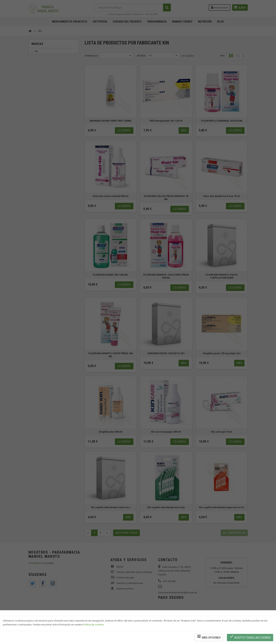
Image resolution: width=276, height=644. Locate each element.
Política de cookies (93, 624)
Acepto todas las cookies (250, 637)
